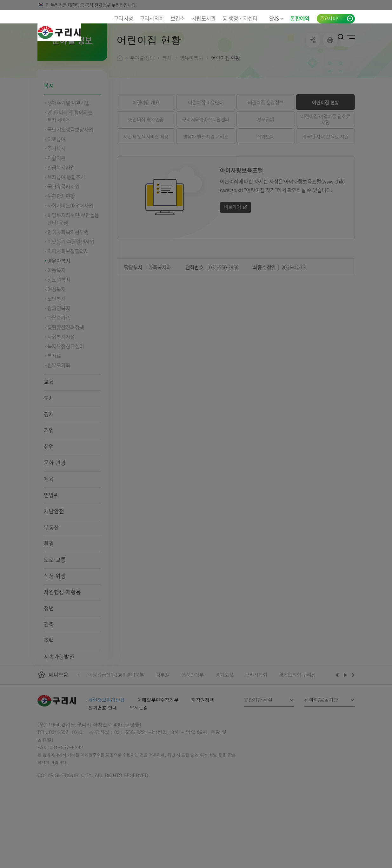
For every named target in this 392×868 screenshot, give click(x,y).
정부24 (163, 716)
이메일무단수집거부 (158, 741)
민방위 (51, 536)
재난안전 (54, 552)
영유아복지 (192, 99)
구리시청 (123, 18)
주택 (49, 682)
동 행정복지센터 (240, 18)
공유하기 (313, 81)
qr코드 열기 (348, 81)
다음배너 (352, 716)
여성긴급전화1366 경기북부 (116, 716)
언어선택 (320, 37)
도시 (49, 439)
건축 (49, 665)
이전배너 (339, 716)
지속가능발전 (59, 698)
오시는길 (139, 749)
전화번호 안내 (103, 749)
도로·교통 (55, 601)
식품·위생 (55, 617)
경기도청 (224, 716)
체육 (49, 520)
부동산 (51, 568)
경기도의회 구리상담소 (302, 716)
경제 (49, 455)
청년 (49, 649)
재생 (345, 716)
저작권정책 (203, 741)
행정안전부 (193, 716)
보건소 (178, 18)
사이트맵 (351, 37)
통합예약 (300, 18)
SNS (276, 18)
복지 (49, 127)
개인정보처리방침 (106, 741)
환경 (49, 585)
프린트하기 (330, 81)
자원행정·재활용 (62, 633)
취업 (49, 488)
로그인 (331, 37)
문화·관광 (55, 504)
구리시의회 (152, 18)
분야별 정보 (142, 99)
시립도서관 (204, 18)
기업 (49, 471)
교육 (49, 423)
